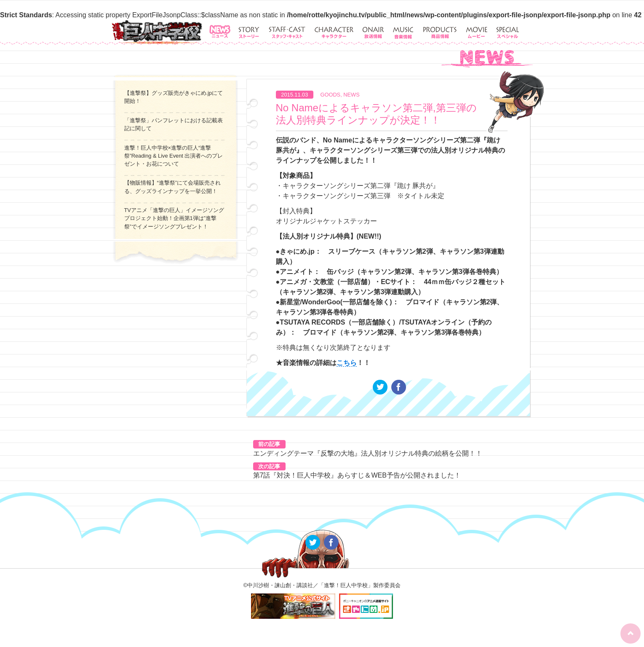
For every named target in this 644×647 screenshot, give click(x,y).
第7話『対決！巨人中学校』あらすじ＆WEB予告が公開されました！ (357, 475)
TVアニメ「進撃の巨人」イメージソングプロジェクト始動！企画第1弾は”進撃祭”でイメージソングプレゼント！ (174, 218)
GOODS (331, 95)
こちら (347, 363)
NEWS (351, 95)
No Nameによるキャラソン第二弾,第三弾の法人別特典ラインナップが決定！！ (376, 114)
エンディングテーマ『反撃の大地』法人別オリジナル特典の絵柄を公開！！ (368, 453)
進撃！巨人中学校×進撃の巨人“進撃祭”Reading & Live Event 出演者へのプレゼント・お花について (174, 156)
